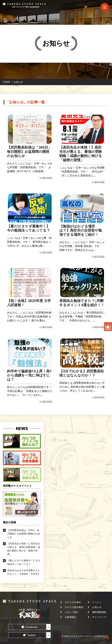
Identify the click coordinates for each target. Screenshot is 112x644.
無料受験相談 (99, 612)
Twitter (31, 635)
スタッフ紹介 (72, 612)
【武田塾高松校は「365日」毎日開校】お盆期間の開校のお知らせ (29, 151)
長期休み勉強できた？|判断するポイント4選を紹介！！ (82, 303)
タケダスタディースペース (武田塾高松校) (89, 636)
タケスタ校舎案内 (74, 607)
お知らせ (97, 607)
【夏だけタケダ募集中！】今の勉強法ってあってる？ (29, 228)
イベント (97, 602)
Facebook (31, 627)
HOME (6, 82)
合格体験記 (71, 617)
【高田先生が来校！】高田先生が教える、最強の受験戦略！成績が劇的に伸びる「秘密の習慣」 (81, 153)
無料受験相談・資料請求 (108, 327)
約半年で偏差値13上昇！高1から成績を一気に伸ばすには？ (29, 375)
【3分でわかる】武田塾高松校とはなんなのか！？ (82, 373)
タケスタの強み (73, 602)
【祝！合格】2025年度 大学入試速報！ (29, 303)
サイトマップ (99, 617)
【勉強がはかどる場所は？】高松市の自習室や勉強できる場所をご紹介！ (81, 230)
